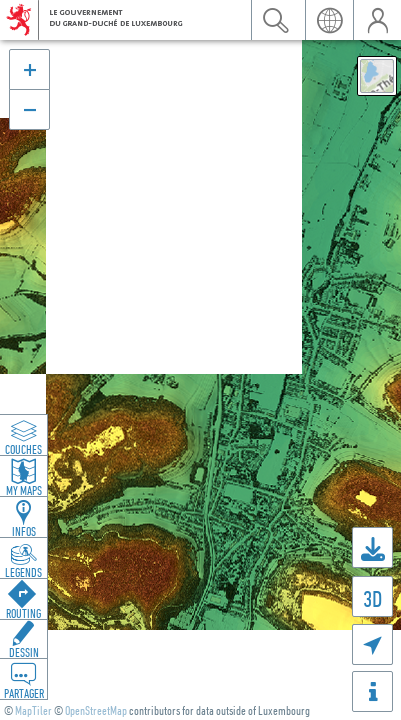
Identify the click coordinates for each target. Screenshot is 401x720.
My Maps (24, 490)
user (377, 20)
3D (372, 598)
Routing (23, 613)
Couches (23, 449)
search (275, 20)
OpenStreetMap (96, 710)
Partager (24, 693)
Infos (24, 531)
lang (329, 20)
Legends (23, 572)
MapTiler (33, 710)
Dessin (24, 652)
